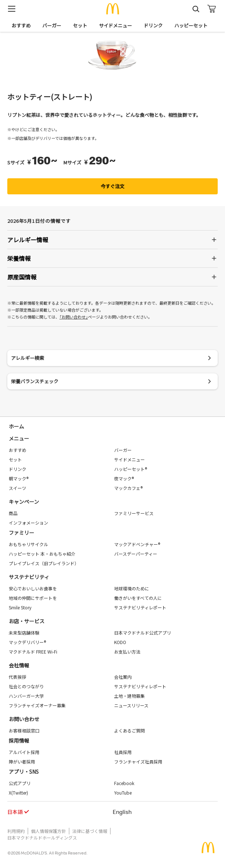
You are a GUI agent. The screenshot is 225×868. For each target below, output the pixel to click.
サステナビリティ (29, 577)
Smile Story (20, 607)
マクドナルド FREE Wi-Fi (33, 652)
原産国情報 (22, 277)
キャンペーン (24, 502)
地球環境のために (132, 588)
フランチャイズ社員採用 (138, 762)
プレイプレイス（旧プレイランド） (44, 563)
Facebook (124, 783)
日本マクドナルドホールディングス (42, 837)
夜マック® (124, 478)
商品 (13, 513)
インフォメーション (28, 523)
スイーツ (18, 488)
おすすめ (21, 25)
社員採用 (123, 752)
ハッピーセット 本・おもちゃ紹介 (42, 554)
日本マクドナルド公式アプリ (143, 633)
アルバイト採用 (24, 752)
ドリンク (153, 25)
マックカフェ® (128, 488)
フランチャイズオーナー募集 (37, 705)
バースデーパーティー (136, 554)
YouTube (123, 793)
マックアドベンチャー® (137, 544)
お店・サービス (27, 621)
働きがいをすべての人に (138, 598)
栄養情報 (19, 258)
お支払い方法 (127, 652)
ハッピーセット (191, 25)
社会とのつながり (26, 686)
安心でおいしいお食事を (33, 588)
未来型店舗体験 (24, 633)
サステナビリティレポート (140, 607)
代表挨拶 (18, 677)
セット (80, 25)
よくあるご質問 (129, 730)
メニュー (19, 438)
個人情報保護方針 (49, 831)
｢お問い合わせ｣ (74, 317)
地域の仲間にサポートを (33, 598)
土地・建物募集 (129, 696)
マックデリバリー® (27, 642)
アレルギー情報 (28, 240)
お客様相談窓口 (24, 730)
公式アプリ (20, 783)
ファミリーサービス (134, 513)
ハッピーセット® (131, 469)
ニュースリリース (131, 705)
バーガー (52, 25)
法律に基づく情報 (90, 831)
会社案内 (123, 677)
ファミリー (22, 533)
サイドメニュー (115, 25)
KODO (120, 642)
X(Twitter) (18, 793)
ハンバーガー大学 (26, 696)
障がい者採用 (22, 762)
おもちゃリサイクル (28, 544)
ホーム (16, 426)
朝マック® (19, 478)
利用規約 (16, 831)
